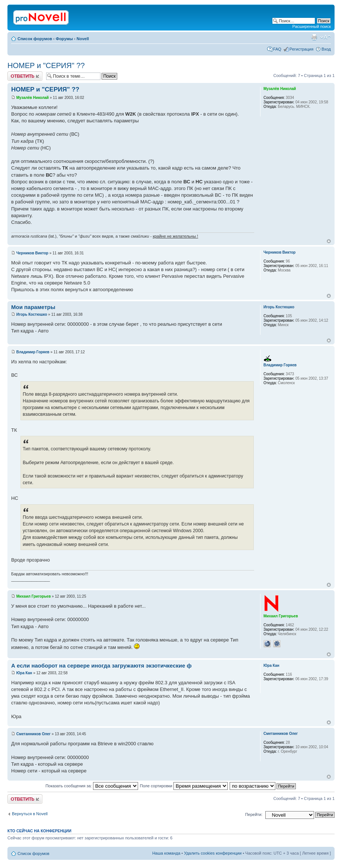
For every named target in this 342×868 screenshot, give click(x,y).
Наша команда (166, 853)
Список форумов (35, 39)
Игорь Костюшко (32, 314)
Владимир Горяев (33, 352)
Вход (326, 49)
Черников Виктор (32, 253)
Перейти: (254, 814)
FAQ (277, 49)
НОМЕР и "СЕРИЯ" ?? (46, 65)
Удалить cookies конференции (213, 853)
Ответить (25, 76)
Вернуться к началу (329, 241)
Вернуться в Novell (30, 814)
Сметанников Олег (33, 734)
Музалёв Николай (33, 98)
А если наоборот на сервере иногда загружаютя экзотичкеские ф (101, 666)
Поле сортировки (184, 786)
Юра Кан (24, 673)
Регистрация (301, 49)
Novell (83, 39)
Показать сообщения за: (92, 786)
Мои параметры (33, 307)
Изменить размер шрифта (325, 37)
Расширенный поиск (311, 26)
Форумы (64, 39)
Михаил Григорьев (34, 596)
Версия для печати (314, 37)
